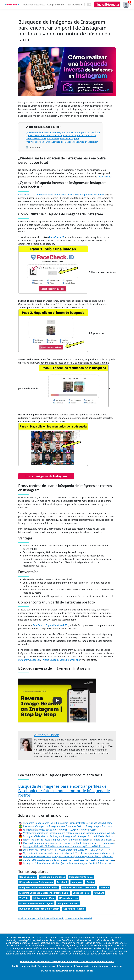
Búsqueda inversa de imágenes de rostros (99, 966)
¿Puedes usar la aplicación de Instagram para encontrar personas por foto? (63, 132)
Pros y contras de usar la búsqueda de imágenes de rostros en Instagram (62, 142)
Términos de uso (47, 966)
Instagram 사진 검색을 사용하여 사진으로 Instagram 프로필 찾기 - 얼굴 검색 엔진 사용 (67, 850)
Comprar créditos (56, 5)
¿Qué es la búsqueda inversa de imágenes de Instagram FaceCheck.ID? (61, 135)
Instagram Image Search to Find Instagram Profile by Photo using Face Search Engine (68, 823)
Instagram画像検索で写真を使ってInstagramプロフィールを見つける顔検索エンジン (66, 846)
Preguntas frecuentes (34, 5)
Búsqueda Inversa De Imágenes (36, 882)
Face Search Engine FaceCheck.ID (50, 625)
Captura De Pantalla (74, 909)
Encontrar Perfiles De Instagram (36, 903)
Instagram (24, 660)
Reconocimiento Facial (81, 877)
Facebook (35, 660)
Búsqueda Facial (81, 893)
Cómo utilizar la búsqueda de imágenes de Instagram (52, 139)
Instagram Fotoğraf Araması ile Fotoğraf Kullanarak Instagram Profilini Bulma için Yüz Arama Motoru (76, 863)
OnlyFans (75, 660)
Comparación (66, 966)
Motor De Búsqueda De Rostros (79, 888)
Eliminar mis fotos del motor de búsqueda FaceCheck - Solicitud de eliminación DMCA (67, 961)
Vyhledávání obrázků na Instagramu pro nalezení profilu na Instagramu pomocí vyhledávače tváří (74, 833)
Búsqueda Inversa (69, 898)
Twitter (45, 660)
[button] (126, 4)
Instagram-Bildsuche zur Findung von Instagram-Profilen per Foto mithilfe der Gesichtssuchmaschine (76, 836)
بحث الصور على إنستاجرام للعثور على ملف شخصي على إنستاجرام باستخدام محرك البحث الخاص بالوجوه (71, 860)
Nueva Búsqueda (107, 4)
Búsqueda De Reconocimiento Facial (39, 888)
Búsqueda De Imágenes (52, 877)
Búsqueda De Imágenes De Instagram (39, 909)
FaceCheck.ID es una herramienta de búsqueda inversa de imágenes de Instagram (61, 195)
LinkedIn (54, 660)
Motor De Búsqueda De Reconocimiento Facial (44, 893)
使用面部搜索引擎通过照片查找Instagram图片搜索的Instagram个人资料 (60, 830)
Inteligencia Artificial (44, 898)
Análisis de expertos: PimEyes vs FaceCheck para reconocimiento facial (55, 918)
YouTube (64, 660)
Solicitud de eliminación (80, 5)
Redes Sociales (28, 877)
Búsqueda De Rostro (68, 903)
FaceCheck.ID (104, 177)
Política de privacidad (24, 966)
